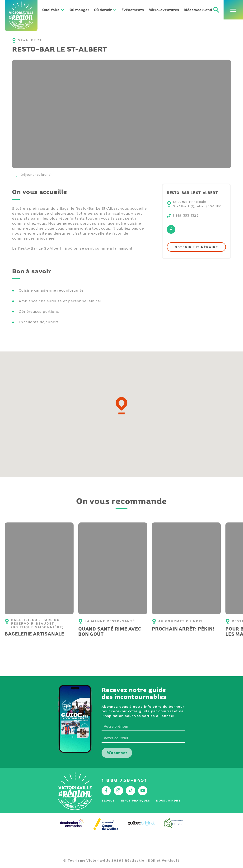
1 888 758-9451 (124, 780)
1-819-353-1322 (186, 215)
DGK (152, 861)
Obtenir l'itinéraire (196, 247)
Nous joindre (168, 801)
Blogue (108, 801)
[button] (121, 406)
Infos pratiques (136, 801)
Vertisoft (171, 861)
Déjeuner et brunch (37, 175)
